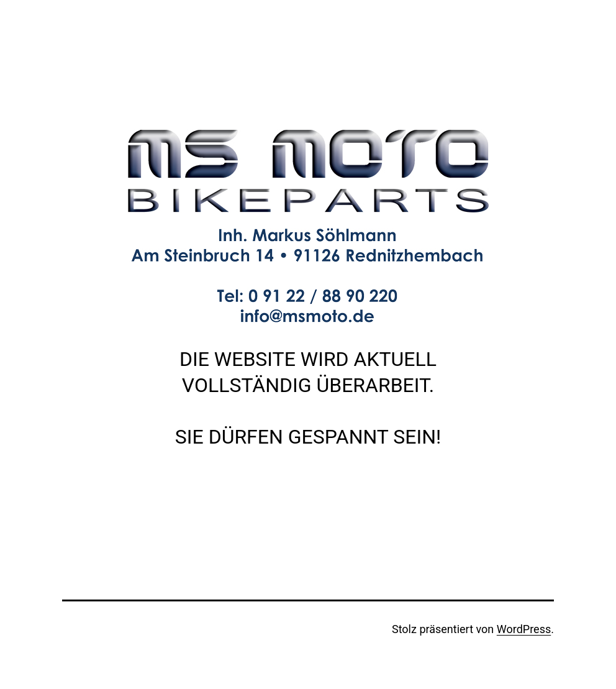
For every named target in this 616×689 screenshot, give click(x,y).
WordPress (524, 629)
